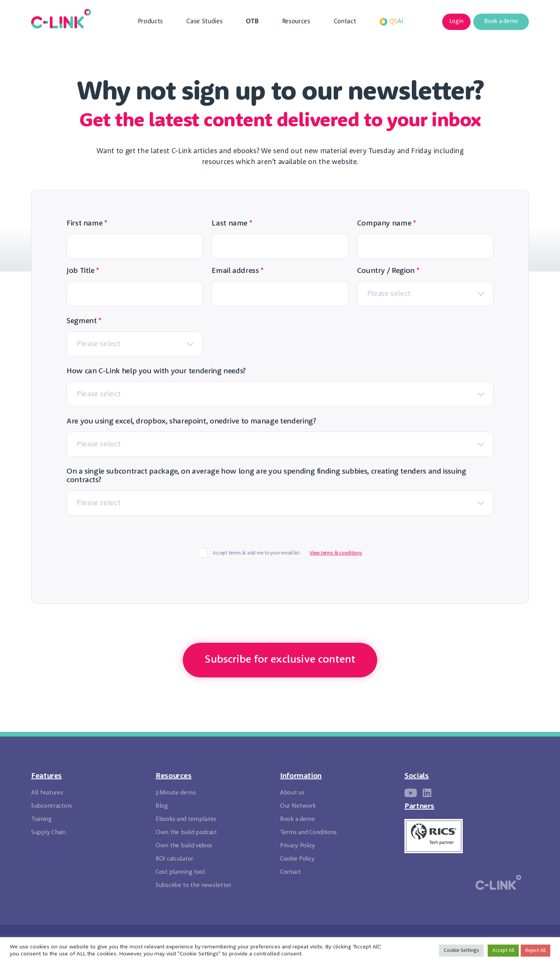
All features (47, 793)
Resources (296, 22)
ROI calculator (174, 859)
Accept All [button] (503, 951)
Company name (387, 224)
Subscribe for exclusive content (280, 660)
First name (87, 224)
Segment (84, 321)
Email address (238, 271)
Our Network (298, 806)
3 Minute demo (176, 793)
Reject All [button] (535, 951)
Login (456, 22)
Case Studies (204, 22)
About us (292, 793)
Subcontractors (52, 806)
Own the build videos (184, 846)
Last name (232, 224)
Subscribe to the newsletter (193, 885)
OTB (252, 22)
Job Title (83, 271)
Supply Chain (48, 833)
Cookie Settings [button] (461, 951)
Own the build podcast (186, 833)
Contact (345, 22)
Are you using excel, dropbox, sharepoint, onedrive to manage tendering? (191, 422)
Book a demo (501, 22)
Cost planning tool (180, 872)
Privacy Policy (297, 846)
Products (150, 22)
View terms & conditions (336, 553)
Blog (162, 806)
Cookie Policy (297, 859)
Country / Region (388, 271)
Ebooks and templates (186, 819)
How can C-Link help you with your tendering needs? (156, 371)
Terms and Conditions (308, 833)
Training (41, 819)
